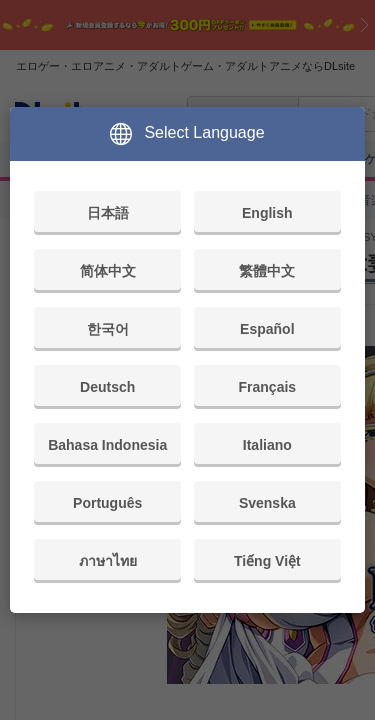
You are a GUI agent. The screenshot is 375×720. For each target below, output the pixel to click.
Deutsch (107, 387)
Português (107, 503)
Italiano (267, 445)
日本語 (108, 213)
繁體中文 (267, 271)
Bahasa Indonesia (107, 445)
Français (268, 387)
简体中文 (108, 271)
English (267, 213)
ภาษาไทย (108, 561)
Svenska (267, 503)
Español (267, 329)
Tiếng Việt (267, 561)
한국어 (108, 329)
